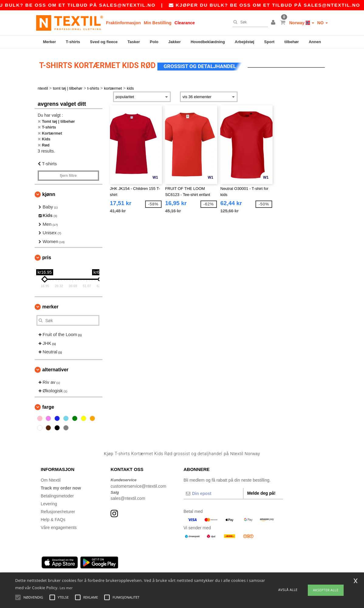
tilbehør (292, 42)
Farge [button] (48, 406)
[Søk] (249, 22)
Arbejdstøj (245, 42)
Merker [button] (50, 306)
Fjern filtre (68, 175)
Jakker (175, 42)
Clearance (185, 23)
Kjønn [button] (49, 193)
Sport (269, 42)
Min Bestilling (158, 23)
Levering (49, 503)
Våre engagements (59, 527)
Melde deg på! (261, 492)
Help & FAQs (53, 519)
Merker (49, 42)
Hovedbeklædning (208, 42)
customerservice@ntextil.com (138, 485)
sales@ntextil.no (136, 5)
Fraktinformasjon (123, 23)
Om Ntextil (51, 479)
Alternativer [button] (55, 369)
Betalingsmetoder (57, 495)
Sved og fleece (104, 42)
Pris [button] (47, 257)
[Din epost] (213, 493)
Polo (154, 42)
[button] (274, 23)
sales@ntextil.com (128, 497)
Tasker (134, 42)
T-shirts (73, 42)
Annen (315, 42)
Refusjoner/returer (58, 511)
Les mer (66, 588)
